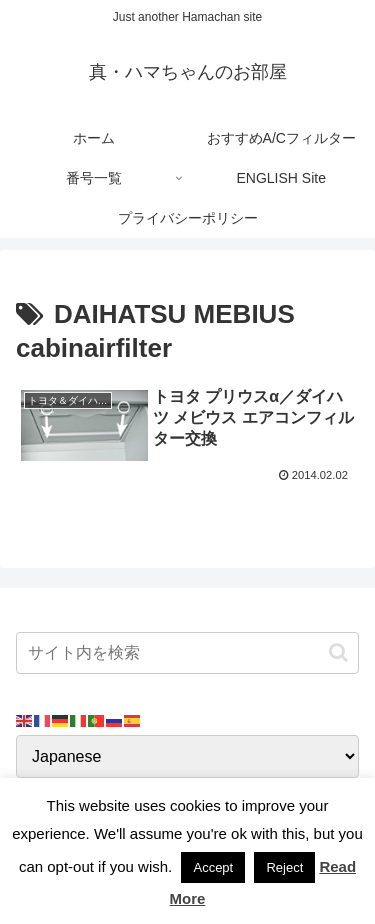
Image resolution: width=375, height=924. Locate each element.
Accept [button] (213, 867)
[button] (338, 652)
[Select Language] (187, 756)
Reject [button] (284, 867)
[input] (187, 653)
